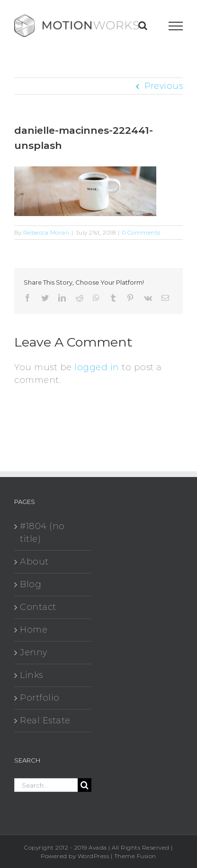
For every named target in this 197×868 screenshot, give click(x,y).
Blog (31, 584)
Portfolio (40, 698)
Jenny (34, 652)
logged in (97, 367)
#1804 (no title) (42, 533)
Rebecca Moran (46, 232)
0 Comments (141, 232)
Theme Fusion (135, 856)
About (34, 562)
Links (31, 675)
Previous (164, 86)
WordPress (94, 856)
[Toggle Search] (143, 26)
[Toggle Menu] (176, 26)
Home (34, 630)
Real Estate (45, 720)
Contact (38, 607)
